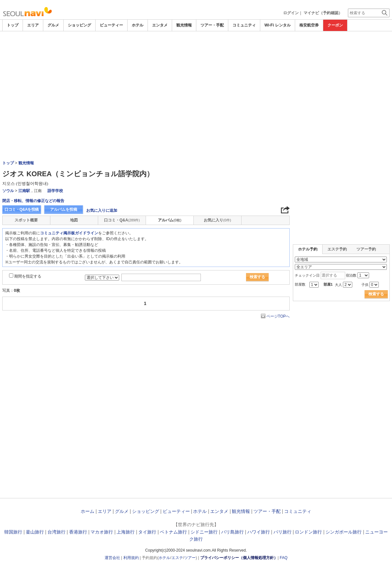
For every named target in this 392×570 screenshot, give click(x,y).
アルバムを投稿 (64, 209)
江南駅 (24, 191)
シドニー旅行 (204, 532)
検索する (257, 277)
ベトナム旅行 (173, 532)
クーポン (335, 25)
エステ (177, 558)
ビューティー (111, 25)
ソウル (8, 191)
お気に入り (217, 220)
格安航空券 (309, 25)
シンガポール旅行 (344, 532)
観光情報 (184, 25)
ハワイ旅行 (259, 532)
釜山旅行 (35, 532)
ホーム (88, 511)
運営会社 (112, 558)
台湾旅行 (57, 532)
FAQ (284, 558)
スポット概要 (26, 220)
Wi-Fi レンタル (278, 25)
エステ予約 (337, 249)
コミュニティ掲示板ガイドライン (69, 233)
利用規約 (131, 558)
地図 (74, 220)
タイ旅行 (147, 532)
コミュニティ (244, 25)
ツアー (190, 558)
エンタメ (160, 25)
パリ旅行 (283, 532)
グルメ (53, 25)
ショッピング (79, 25)
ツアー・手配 (212, 25)
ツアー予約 (366, 249)
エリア (33, 25)
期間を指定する (28, 276)
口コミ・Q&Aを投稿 (22, 209)
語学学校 (55, 191)
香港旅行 (78, 532)
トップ (13, 25)
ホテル (138, 25)
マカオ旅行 (102, 532)
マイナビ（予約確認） (323, 13)
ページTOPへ (278, 316)
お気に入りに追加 (102, 210)
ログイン (291, 13)
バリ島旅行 (232, 532)
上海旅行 (126, 532)
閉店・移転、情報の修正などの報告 (33, 201)
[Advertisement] (196, 80)
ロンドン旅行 (308, 532)
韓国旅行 (13, 532)
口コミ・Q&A (122, 220)
